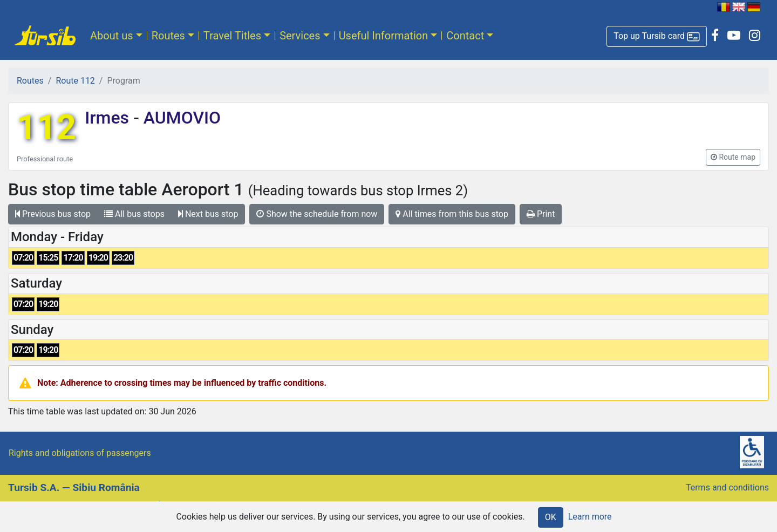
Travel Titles (232, 36)
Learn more (590, 517)
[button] (657, 36)
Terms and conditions (727, 487)
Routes (168, 36)
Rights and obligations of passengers (80, 453)
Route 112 (75, 81)
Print (541, 214)
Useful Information (384, 36)
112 (46, 128)
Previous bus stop (53, 214)
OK (551, 517)
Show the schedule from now (317, 214)
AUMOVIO (180, 118)
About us (112, 36)
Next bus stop (208, 214)
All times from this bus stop (452, 214)
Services (300, 36)
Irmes (109, 118)
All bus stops (134, 214)
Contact (465, 36)
